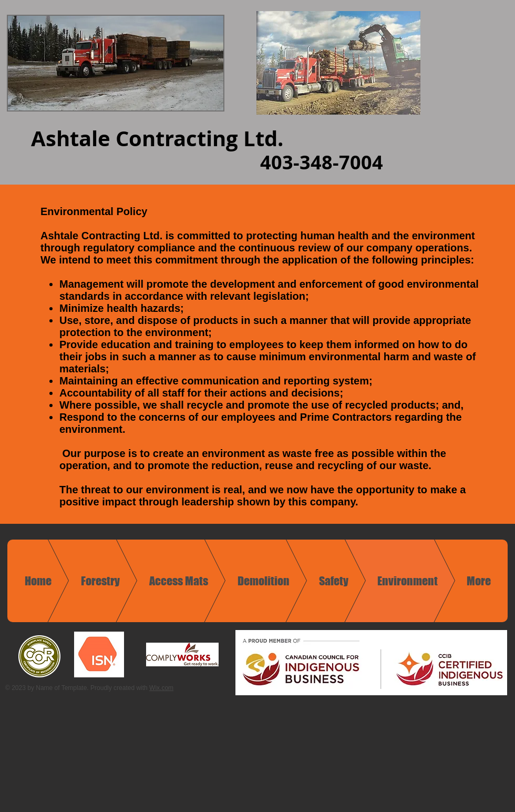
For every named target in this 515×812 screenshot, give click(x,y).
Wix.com (161, 688)
